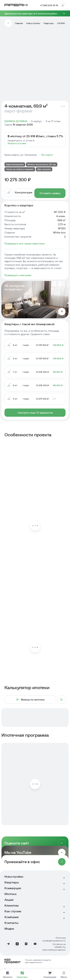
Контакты (11, 923)
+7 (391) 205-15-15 (49, 5)
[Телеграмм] (8, 944)
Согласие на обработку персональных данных (54, 947)
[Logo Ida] (35, 961)
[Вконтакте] (26, 944)
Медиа (9, 929)
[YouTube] (35, 944)
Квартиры (49, 23)
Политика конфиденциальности (54, 939)
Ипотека (10, 894)
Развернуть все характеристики (25, 244)
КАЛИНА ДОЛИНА (62, 23)
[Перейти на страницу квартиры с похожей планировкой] (35, 345)
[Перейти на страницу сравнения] (63, 5)
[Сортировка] (61, 700)
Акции (9, 900)
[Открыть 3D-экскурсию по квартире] (62, 312)
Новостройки (33, 23)
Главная (19, 23)
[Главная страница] (16, 5)
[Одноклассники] (17, 944)
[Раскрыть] (62, 843)
